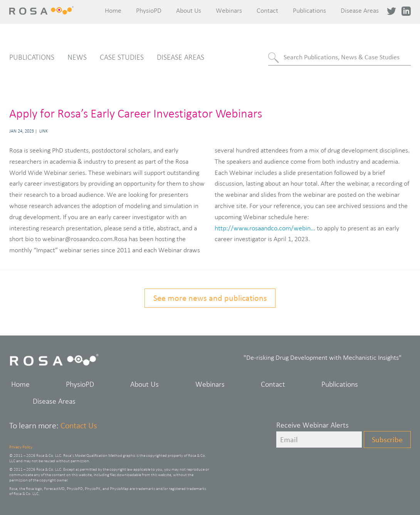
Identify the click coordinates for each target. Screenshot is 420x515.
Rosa (43, 10)
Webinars (229, 10)
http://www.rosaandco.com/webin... (265, 228)
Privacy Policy (21, 447)
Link (44, 131)
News (77, 57)
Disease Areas (360, 10)
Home (113, 10)
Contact (267, 10)
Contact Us (79, 425)
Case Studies (122, 57)
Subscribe (387, 440)
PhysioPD (149, 10)
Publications (309, 10)
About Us (189, 10)
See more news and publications (210, 298)
